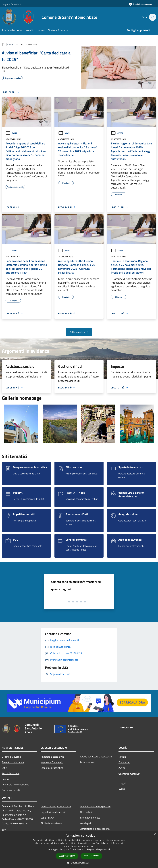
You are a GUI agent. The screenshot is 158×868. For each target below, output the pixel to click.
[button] (79, 863)
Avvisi (11, 44)
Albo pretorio (86, 812)
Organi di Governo (11, 757)
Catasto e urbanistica (52, 768)
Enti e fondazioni (11, 773)
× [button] (155, 834)
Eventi (122, 789)
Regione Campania (12, 4)
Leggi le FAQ (47, 818)
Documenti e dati (11, 790)
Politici (5, 779)
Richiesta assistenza (51, 823)
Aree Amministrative (13, 762)
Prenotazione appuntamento (56, 806)
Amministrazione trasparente (95, 806)
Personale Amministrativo (16, 784)
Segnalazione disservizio (53, 812)
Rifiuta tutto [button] (91, 856)
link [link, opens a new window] (109, 849)
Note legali (85, 823)
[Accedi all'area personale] (141, 4)
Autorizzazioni (87, 762)
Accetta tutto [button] (67, 856)
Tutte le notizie (79, 332)
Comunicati (124, 762)
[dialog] (79, 850)
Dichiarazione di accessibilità (95, 829)
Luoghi (122, 783)
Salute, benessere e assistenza (96, 757)
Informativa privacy (90, 818)
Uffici (5, 768)
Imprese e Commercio (52, 762)
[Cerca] (152, 17)
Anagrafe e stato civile (52, 757)
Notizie (122, 757)
